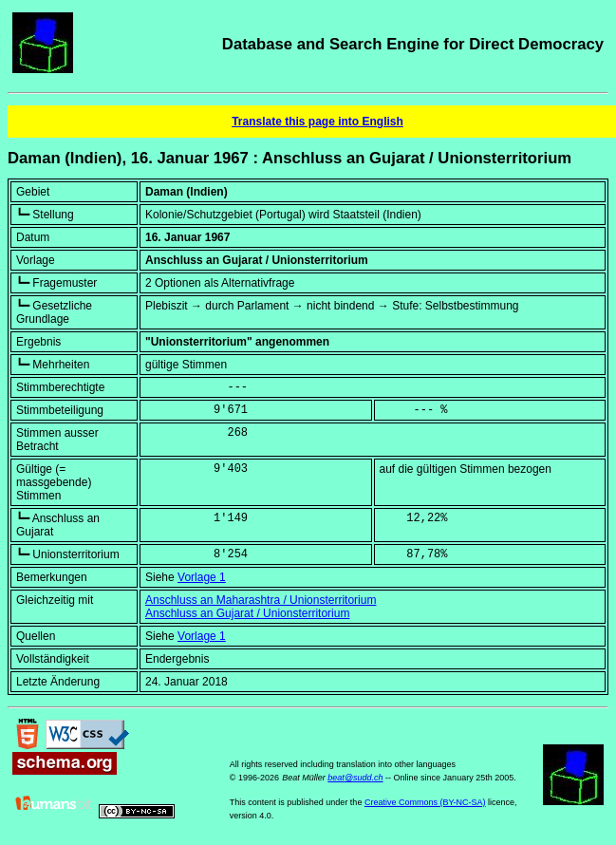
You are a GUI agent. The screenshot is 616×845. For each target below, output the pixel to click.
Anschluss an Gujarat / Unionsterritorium (247, 613)
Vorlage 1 (202, 577)
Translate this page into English (317, 122)
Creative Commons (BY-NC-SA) (425, 802)
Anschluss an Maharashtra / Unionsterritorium (261, 600)
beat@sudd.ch (355, 778)
